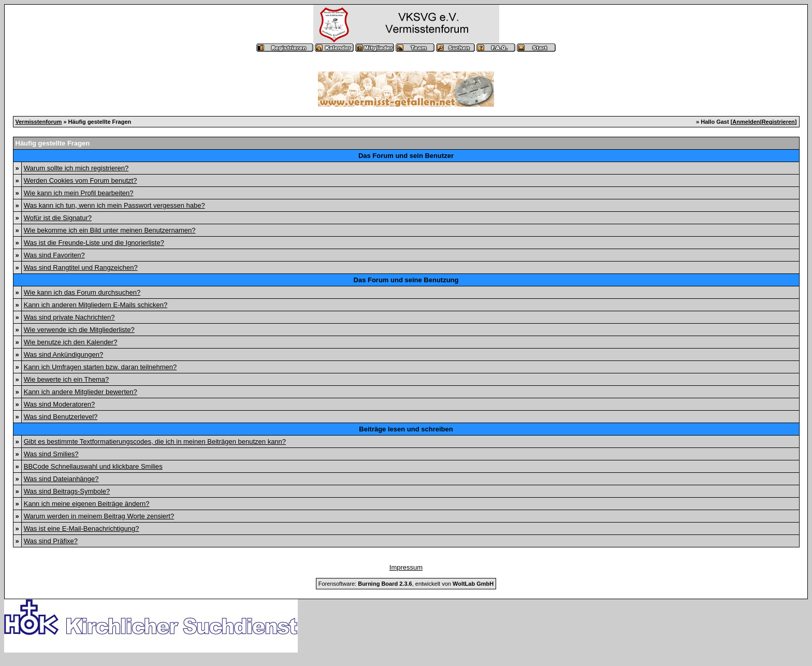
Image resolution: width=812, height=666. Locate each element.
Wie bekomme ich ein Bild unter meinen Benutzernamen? (110, 230)
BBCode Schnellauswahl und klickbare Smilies (93, 466)
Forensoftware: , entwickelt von (406, 584)
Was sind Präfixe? (51, 541)
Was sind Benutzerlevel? (61, 417)
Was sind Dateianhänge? (61, 479)
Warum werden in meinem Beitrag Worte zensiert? (99, 516)
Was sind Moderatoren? (60, 404)
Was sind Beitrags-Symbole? (67, 491)
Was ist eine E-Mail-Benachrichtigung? (82, 529)
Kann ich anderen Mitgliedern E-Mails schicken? (96, 305)
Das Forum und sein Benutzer (406, 156)
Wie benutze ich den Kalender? (71, 342)
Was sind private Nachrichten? (69, 317)
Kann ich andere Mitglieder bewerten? (81, 392)
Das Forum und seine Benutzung (406, 280)
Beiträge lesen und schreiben (406, 429)
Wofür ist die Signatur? (58, 218)
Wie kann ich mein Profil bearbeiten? (79, 193)
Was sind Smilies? (51, 454)
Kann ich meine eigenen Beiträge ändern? (87, 504)
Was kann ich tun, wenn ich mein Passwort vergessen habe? (114, 205)
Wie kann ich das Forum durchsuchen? (82, 292)
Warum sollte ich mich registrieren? (76, 168)
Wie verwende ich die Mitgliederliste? (79, 330)
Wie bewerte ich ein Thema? (67, 379)
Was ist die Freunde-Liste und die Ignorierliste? (94, 243)
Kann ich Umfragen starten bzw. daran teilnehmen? (100, 367)
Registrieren (778, 122)
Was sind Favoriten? (54, 255)
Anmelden (746, 122)
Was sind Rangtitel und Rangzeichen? (81, 267)
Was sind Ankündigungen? (63, 354)
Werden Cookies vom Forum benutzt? (81, 180)
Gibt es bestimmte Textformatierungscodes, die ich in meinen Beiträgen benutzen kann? (155, 441)
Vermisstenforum (39, 122)
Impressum (406, 567)
